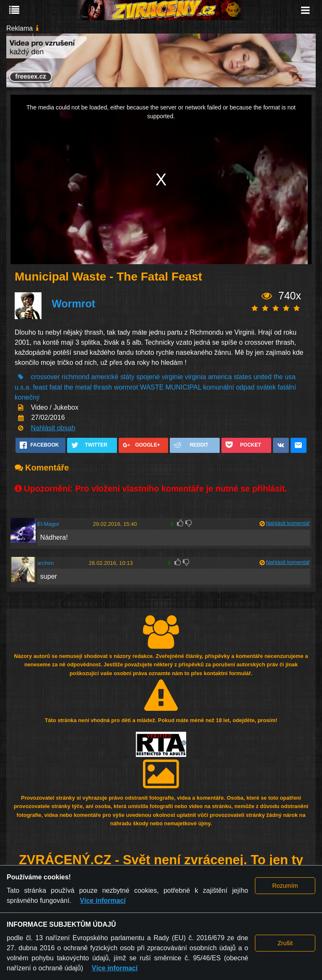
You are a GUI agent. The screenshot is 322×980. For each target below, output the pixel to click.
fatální (287, 387)
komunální (218, 387)
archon (46, 563)
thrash (103, 387)
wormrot (126, 387)
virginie (173, 377)
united (262, 377)
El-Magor (48, 524)
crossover (45, 377)
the (278, 377)
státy (127, 377)
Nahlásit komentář (288, 523)
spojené (148, 377)
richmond (75, 377)
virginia (196, 377)
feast (40, 387)
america (220, 377)
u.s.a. (23, 387)
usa (290, 377)
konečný (27, 397)
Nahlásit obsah (53, 428)
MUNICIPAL (183, 387)
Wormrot (73, 304)
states (243, 377)
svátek (266, 387)
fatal (56, 387)
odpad (245, 387)
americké (105, 377)
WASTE (152, 387)
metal (83, 387)
